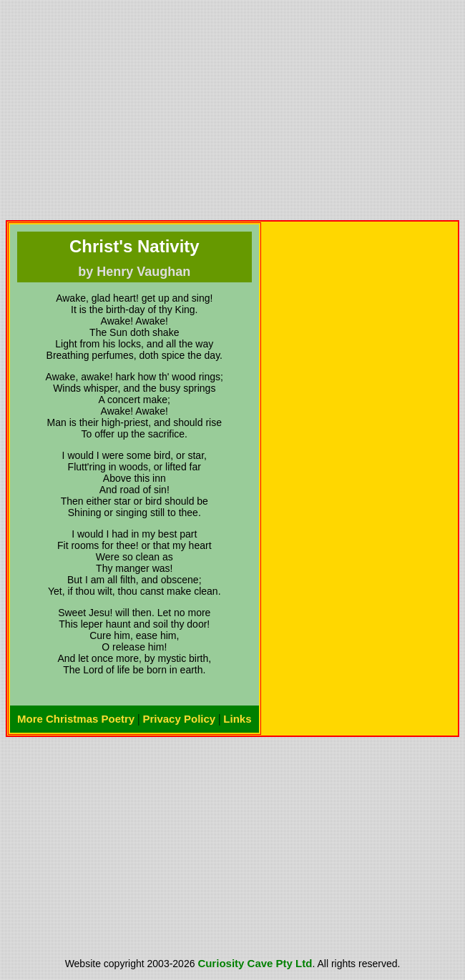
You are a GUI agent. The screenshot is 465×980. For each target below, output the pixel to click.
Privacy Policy (179, 719)
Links (237, 719)
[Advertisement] (232, 110)
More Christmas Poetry (76, 719)
